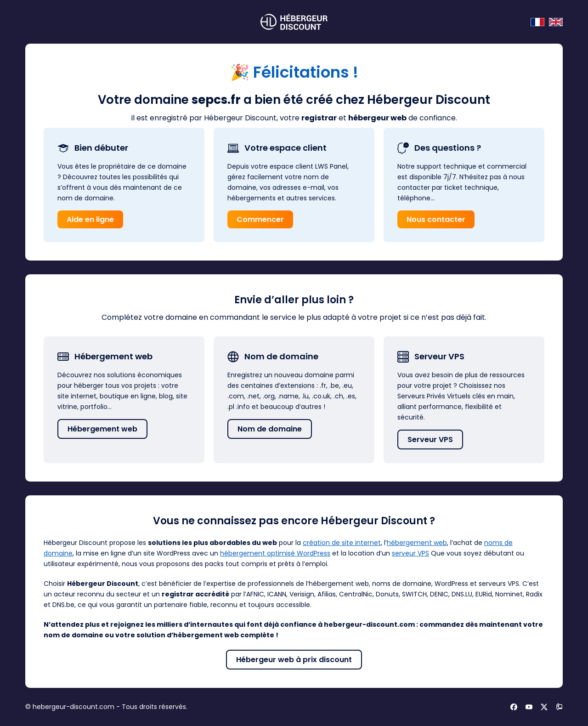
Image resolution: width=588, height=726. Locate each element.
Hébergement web (102, 429)
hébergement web (417, 543)
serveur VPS (410, 553)
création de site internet (342, 543)
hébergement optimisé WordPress (275, 553)
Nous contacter (436, 219)
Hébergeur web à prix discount (294, 660)
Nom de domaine (270, 429)
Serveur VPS (430, 440)
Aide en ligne (90, 219)
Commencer (260, 219)
